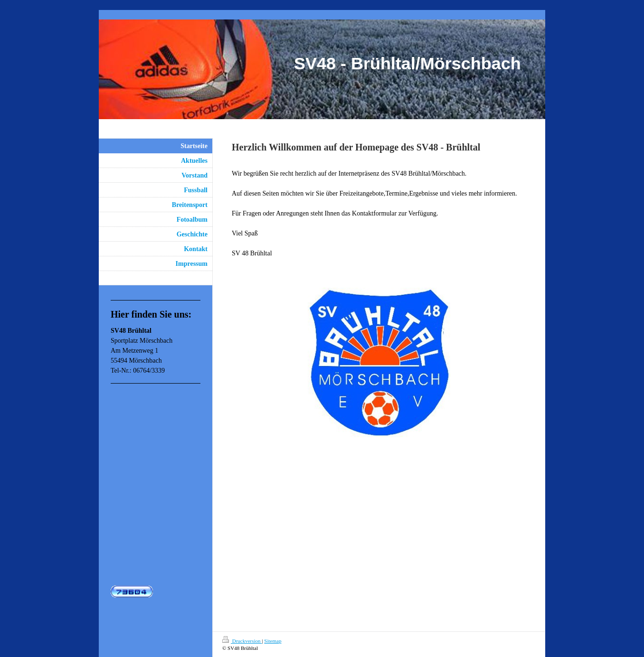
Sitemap (273, 641)
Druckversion (242, 641)
